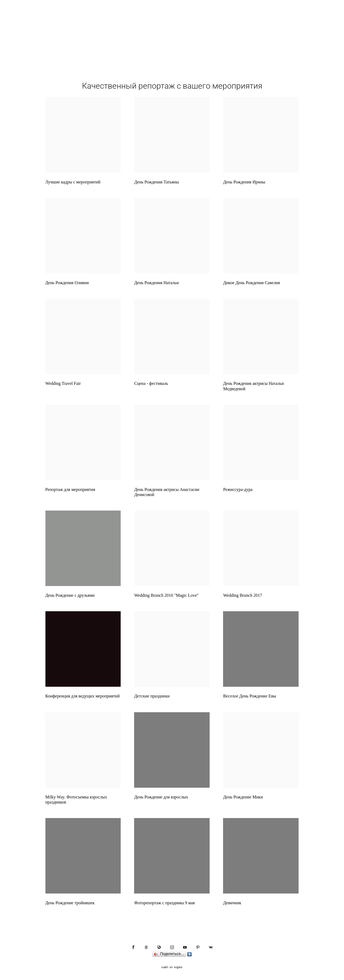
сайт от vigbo (172, 967)
